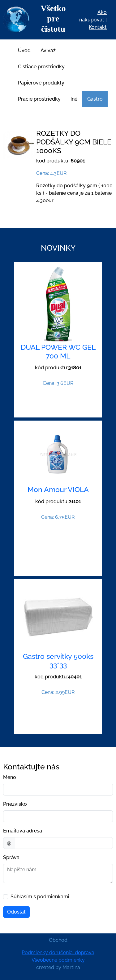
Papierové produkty (41, 83)
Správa (11, 857)
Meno (10, 777)
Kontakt (98, 27)
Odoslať (16, 912)
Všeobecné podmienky (58, 960)
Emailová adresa (23, 831)
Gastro (95, 99)
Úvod (24, 50)
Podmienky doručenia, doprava (58, 953)
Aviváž (48, 50)
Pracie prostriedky (39, 99)
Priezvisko (15, 804)
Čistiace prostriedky (41, 67)
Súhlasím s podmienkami (40, 897)
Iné (74, 99)
